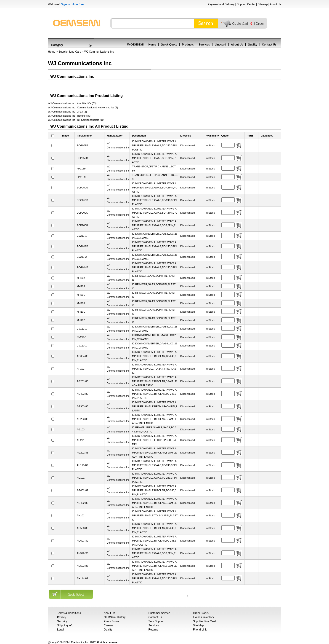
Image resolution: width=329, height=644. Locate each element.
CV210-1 (82, 337)
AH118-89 (82, 465)
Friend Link (200, 630)
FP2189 (81, 169)
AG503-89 (82, 528)
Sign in (65, 4)
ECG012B (82, 246)
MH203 (81, 303)
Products (188, 45)
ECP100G (82, 225)
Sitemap (263, 4)
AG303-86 (82, 406)
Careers (109, 625)
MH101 (81, 312)
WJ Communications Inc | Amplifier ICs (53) (72, 103)
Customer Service (159, 613)
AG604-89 (82, 356)
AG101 (81, 478)
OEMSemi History (115, 617)
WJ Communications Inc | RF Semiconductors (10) (76, 120)
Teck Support (156, 621)
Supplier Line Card (70, 52)
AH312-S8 (83, 553)
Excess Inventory (203, 617)
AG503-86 (82, 566)
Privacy (62, 617)
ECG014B (82, 267)
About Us (275, 4)
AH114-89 (82, 578)
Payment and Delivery (221, 4)
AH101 (81, 515)
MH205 (81, 286)
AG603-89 (82, 541)
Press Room (111, 621)
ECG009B (82, 145)
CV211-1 (82, 236)
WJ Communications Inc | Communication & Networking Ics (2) (83, 107)
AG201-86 (82, 381)
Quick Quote (169, 45)
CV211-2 (82, 257)
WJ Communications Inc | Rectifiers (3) (70, 116)
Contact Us (269, 45)
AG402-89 (82, 490)
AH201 (81, 440)
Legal (60, 630)
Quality (253, 45)
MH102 (81, 320)
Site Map (198, 625)
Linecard (220, 45)
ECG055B (82, 200)
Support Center (246, 4)
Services (204, 45)
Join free (78, 4)
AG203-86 (82, 419)
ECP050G (82, 188)
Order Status (201, 613)
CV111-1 (82, 329)
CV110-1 (82, 346)
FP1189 (81, 177)
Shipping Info (65, 625)
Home (152, 45)
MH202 (81, 278)
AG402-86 (82, 503)
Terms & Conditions (69, 613)
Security (62, 621)
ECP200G (82, 213)
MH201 (81, 295)
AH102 (81, 369)
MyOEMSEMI (135, 45)
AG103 (81, 429)
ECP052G (82, 158)
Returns (153, 630)
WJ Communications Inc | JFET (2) (67, 112)
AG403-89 (82, 394)
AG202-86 (82, 453)
